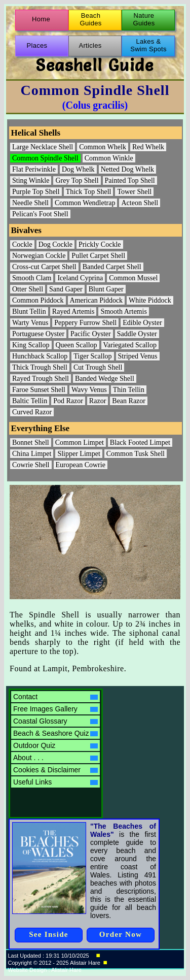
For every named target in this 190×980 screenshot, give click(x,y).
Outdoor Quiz (55, 745)
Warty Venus (30, 323)
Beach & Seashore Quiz (55, 733)
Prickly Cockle (100, 244)
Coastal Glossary (55, 721)
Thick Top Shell (89, 192)
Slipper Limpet (79, 454)
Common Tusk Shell (136, 454)
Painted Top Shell (130, 181)
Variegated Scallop (130, 345)
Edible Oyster (142, 323)
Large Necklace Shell (43, 147)
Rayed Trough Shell (41, 379)
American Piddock (97, 300)
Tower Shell (134, 192)
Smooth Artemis (123, 312)
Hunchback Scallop (40, 356)
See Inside (49, 934)
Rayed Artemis (73, 312)
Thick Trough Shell (40, 367)
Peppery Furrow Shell (85, 323)
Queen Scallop (77, 345)
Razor (98, 401)
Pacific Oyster (91, 334)
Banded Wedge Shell (105, 379)
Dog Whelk (78, 169)
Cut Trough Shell (98, 367)
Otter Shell (28, 289)
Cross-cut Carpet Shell (44, 267)
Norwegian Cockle (39, 256)
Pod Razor (68, 401)
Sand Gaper (66, 289)
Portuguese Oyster (38, 334)
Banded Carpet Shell (112, 267)
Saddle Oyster (137, 334)
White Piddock (150, 300)
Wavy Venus (89, 390)
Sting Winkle (31, 181)
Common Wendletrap (85, 203)
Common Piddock (38, 300)
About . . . (55, 758)
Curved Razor (32, 412)
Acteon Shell (140, 203)
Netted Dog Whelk (128, 169)
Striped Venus (138, 356)
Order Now (121, 934)
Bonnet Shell (31, 443)
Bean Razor (129, 401)
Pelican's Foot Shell (40, 214)
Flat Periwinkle (34, 169)
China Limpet (32, 454)
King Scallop (31, 345)
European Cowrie (81, 465)
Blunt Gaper (106, 289)
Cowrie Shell (31, 465)
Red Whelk (148, 147)
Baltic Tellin (30, 401)
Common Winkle (109, 158)
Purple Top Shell (36, 192)
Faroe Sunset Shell (39, 390)
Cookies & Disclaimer (55, 770)
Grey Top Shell (77, 181)
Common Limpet (80, 443)
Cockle (22, 244)
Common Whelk (103, 147)
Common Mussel (133, 278)
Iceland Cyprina (80, 278)
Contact (55, 697)
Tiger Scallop (92, 356)
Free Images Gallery (55, 709)
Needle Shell (30, 203)
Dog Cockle (55, 244)
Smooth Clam (32, 278)
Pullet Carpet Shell (98, 256)
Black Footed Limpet (140, 443)
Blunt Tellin (29, 312)
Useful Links (55, 782)
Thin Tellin (129, 390)
